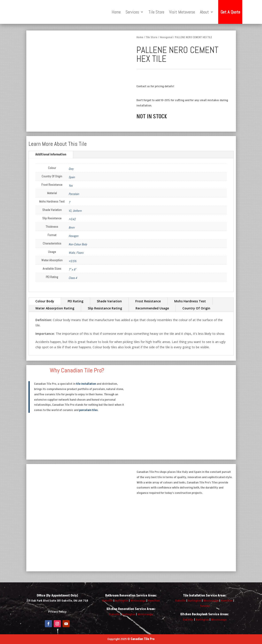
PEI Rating (76, 301)
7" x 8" (72, 269)
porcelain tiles (88, 410)
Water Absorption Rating (55, 308)
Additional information (51, 154)
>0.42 (72, 219)
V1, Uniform (75, 211)
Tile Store (156, 12)
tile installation (86, 384)
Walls (72, 253)
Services (132, 12)
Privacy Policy (57, 612)
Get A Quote (230, 12)
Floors (80, 253)
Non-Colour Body (78, 244)
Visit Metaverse (182, 12)
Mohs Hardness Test (190, 301)
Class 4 (73, 278)
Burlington (122, 601)
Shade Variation (109, 301)
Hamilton (154, 601)
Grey (71, 169)
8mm (72, 227)
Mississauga (138, 601)
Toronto (205, 606)
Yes (71, 186)
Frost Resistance (148, 301)
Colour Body (45, 301)
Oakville (107, 601)
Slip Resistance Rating (105, 308)
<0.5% (72, 261)
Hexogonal (166, 37)
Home (116, 12)
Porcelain (74, 194)
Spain (72, 177)
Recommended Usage (152, 308)
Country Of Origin (196, 308)
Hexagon (73, 236)
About (204, 12)
